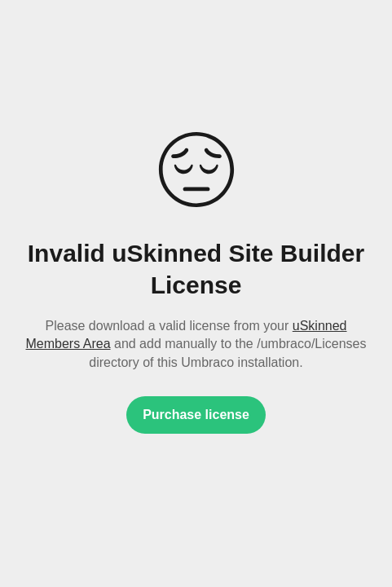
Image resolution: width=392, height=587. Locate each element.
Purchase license (196, 415)
